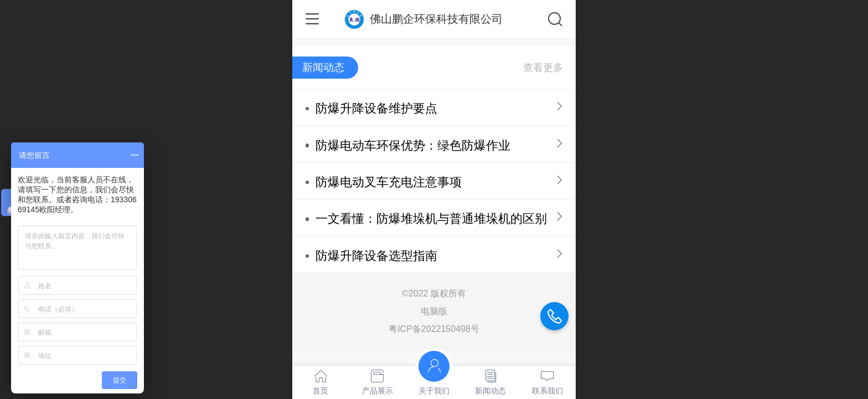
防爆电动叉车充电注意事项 (389, 182)
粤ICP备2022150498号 (434, 329)
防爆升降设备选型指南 (376, 256)
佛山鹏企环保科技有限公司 (436, 19)
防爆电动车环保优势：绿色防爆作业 (413, 145)
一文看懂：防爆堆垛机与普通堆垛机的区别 (431, 219)
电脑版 (434, 311)
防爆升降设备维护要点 (376, 108)
